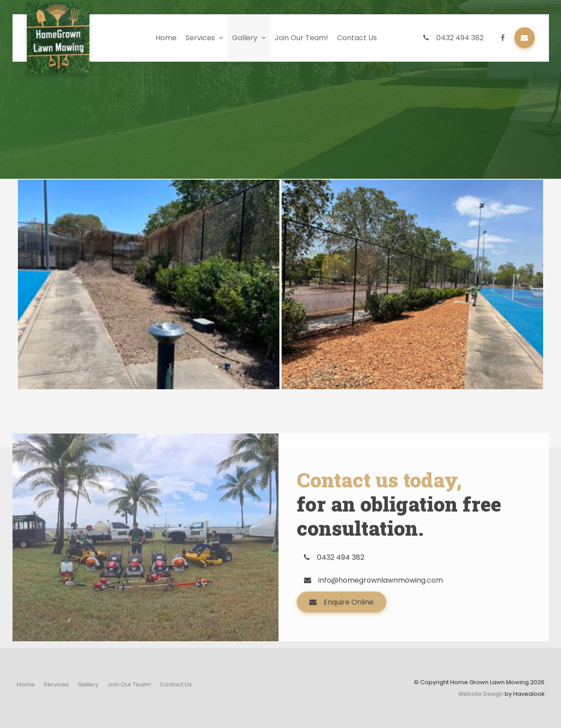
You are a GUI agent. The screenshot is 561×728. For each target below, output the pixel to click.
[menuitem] (26, 685)
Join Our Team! (301, 38)
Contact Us (357, 38)
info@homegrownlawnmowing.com (381, 601)
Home (166, 38)
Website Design (481, 694)
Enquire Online (349, 623)
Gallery (245, 38)
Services (200, 38)
